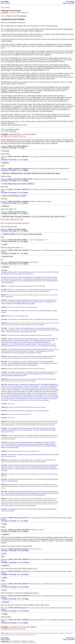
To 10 (19, 551)
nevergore (25, 169)
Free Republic (5, 2)
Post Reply (5, 148)
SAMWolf (25, 620)
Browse (3, 3)
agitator (25, 549)
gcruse (25, 518)
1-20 (5, 136)
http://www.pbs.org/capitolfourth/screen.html (15, 223)
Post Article (71, 3)
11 (1, 262)
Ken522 (24, 212)
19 (1, 608)
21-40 (9, 136)
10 (1, 250)
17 (1, 584)
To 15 (19, 574)
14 (1, 549)
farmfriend (26, 262)
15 (1, 559)
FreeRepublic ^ (5, 13)
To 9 (19, 623)
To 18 (19, 611)
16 (1, 571)
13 (1, 530)
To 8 (19, 531)
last (24, 136)
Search (8, 3)
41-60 (14, 136)
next (22, 136)
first (2, 136)
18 (1, 596)
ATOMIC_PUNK (27, 179)
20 (1, 620)
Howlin (24, 229)
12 (1, 518)
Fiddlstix (24, 240)
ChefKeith (25, 201)
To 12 (19, 563)
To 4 (19, 193)
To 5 (19, 203)
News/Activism (70, 2)
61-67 (18, 136)
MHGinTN (25, 146)
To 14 (19, 587)
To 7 (19, 253)
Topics (65, 3)
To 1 (19, 160)
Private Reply (12, 148)
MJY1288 (25, 530)
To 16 (19, 599)
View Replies (21, 148)
